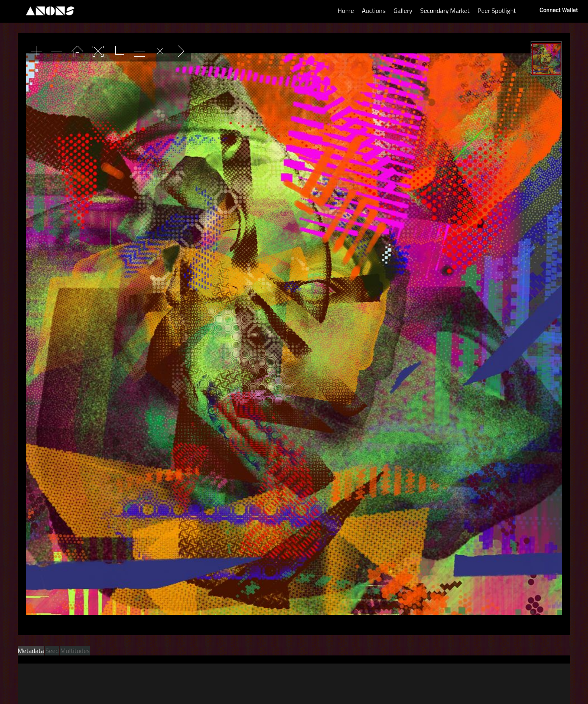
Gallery (403, 11)
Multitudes (75, 651)
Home (346, 11)
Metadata (31, 651)
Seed (52, 651)
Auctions (374, 11)
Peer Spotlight (497, 11)
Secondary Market (445, 11)
